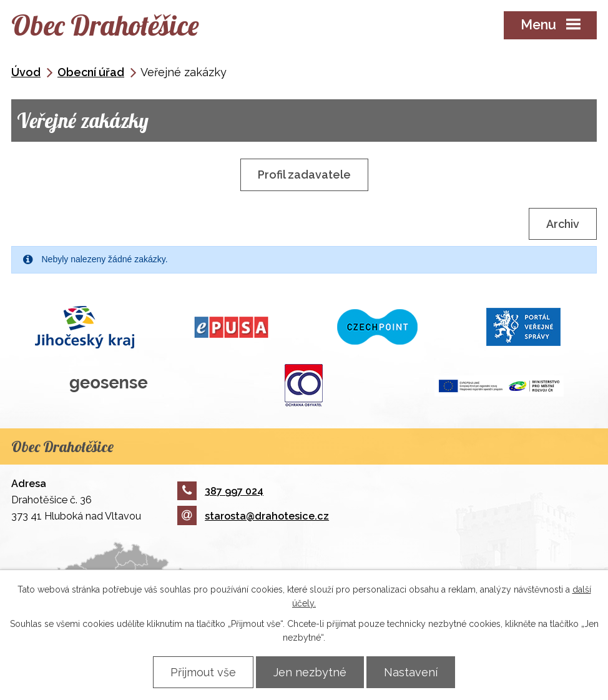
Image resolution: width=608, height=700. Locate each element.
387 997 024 (220, 491)
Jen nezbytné (310, 672)
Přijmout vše (203, 672)
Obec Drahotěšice (105, 25)
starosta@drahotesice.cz (253, 516)
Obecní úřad (91, 72)
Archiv (563, 224)
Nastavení (411, 672)
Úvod (26, 72)
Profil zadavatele (304, 175)
